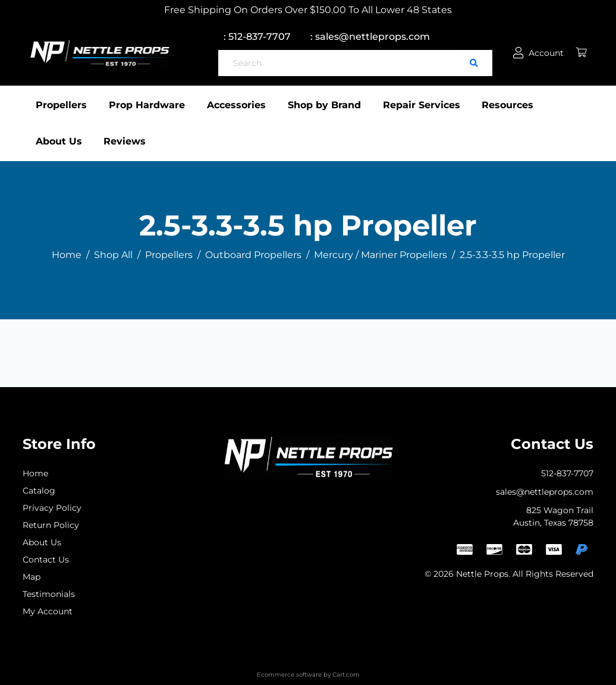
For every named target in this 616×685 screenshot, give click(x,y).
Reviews (125, 141)
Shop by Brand (337, 105)
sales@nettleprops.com (545, 492)
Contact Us (46, 560)
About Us (59, 141)
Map (32, 577)
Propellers (61, 105)
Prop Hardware (151, 105)
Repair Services (438, 105)
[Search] (337, 63)
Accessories (245, 105)
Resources (529, 105)
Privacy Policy (52, 508)
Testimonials (49, 594)
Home (35, 473)
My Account (48, 611)
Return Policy (51, 525)
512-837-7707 (567, 473)
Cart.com (346, 675)
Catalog (39, 491)
